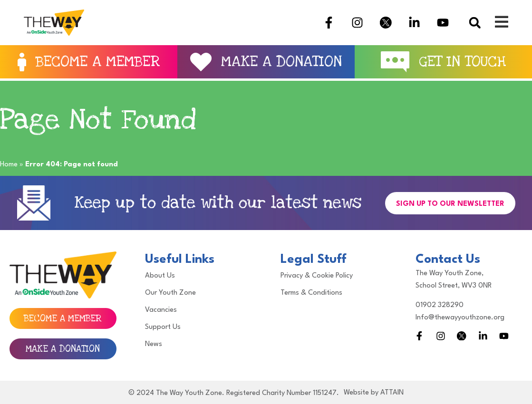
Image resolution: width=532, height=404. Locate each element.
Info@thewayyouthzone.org (460, 318)
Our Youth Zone (170, 293)
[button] (475, 23)
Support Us (163, 327)
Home (9, 165)
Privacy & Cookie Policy (317, 276)
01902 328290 (440, 305)
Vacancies (161, 310)
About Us (160, 276)
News (154, 344)
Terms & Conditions (311, 293)
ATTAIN (392, 393)
